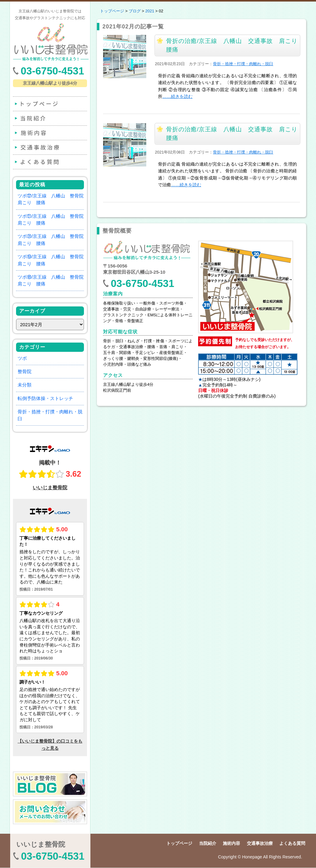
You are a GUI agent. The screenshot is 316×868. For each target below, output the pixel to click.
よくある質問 (49, 162)
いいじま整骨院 (41, 844)
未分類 (25, 385)
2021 (150, 11)
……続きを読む (177, 96)
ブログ (135, 11)
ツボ (22, 358)
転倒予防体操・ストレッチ (45, 398)
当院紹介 (49, 118)
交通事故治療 (49, 147)
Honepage (252, 857)
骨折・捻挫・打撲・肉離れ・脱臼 (243, 64)
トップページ (49, 104)
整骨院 (25, 371)
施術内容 (49, 133)
